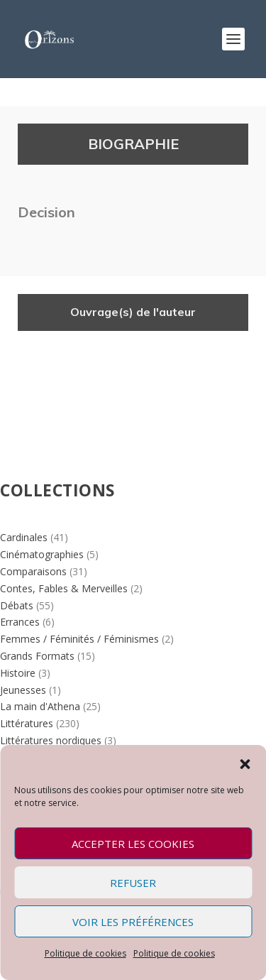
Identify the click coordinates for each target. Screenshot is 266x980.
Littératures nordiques (51, 740)
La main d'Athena (40, 706)
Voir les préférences (133, 922)
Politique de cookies (85, 953)
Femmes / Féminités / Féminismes (79, 639)
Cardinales (24, 537)
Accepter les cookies (133, 844)
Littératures (27, 723)
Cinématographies (42, 554)
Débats (17, 605)
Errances (20, 622)
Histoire (18, 673)
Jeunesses (23, 690)
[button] (245, 763)
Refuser (133, 883)
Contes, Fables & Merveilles (64, 588)
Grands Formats (37, 656)
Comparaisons (33, 571)
